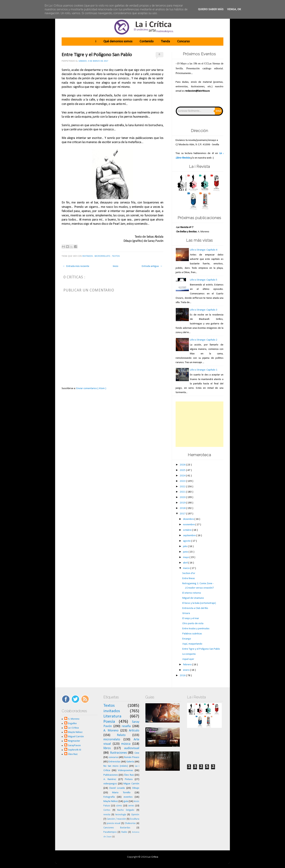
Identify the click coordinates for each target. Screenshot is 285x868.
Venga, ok (234, 9)
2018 (183, 508)
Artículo (134, 731)
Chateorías (130, 823)
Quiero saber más (211, 9)
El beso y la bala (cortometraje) (199, 603)
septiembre (190, 536)
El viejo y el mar (191, 618)
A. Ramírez (110, 779)
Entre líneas (189, 578)
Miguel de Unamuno (193, 598)
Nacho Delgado (126, 810)
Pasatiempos (110, 832)
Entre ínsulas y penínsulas (196, 629)
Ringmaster (74, 741)
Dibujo (136, 788)
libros (107, 748)
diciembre (189, 519)
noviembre (189, 525)
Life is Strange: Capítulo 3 (204, 310)
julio (185, 546)
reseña (126, 726)
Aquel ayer (188, 659)
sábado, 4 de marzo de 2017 (93, 61)
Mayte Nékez (75, 732)
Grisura (186, 613)
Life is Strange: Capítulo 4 (204, 250)
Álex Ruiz (73, 754)
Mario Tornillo (121, 793)
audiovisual (132, 748)
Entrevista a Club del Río (195, 608)
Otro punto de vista (193, 624)
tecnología (121, 815)
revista (107, 815)
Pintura (129, 779)
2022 (183, 487)
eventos (128, 797)
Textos (116, 256)
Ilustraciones (118, 753)
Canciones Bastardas (117, 828)
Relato (121, 735)
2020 (183, 497)
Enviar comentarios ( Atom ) (91, 388)
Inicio (116, 266)
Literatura (112, 716)
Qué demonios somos (118, 42)
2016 (183, 676)
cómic (119, 806)
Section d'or (189, 573)
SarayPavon (74, 746)
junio (186, 552)
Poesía (109, 722)
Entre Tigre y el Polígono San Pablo (97, 55)
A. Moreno (74, 719)
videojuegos (110, 784)
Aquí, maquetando (192, 644)
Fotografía (109, 797)
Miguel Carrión (76, 737)
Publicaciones (111, 775)
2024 (183, 476)
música (126, 744)
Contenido (147, 42)
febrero (188, 665)
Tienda (165, 42)
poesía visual (114, 823)
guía (126, 801)
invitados (88, 256)
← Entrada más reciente (76, 266)
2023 (183, 481)
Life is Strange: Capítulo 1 (204, 370)
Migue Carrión (131, 784)
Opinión (135, 815)
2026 (183, 465)
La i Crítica (73, 728)
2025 (183, 470)
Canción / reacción (116, 819)
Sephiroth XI (75, 750)
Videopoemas (125, 770)
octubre (188, 530)
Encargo (187, 639)
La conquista (189, 654)
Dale (219, 111)
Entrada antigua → (152, 266)
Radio (124, 832)
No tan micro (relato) (116, 766)
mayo (186, 557)
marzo (187, 568)
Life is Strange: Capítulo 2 (204, 340)
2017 (183, 514)
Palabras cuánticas (192, 634)
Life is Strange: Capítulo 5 (204, 280)
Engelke (72, 724)
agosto (187, 541)
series (131, 806)
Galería (130, 762)
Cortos (107, 810)
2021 (183, 492)
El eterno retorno (192, 593)
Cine (137, 753)
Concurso (183, 42)
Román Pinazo (132, 757)
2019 (183, 503)
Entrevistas (115, 762)
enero (187, 670)
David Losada (117, 788)
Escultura (135, 819)
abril (186, 563)
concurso (114, 757)
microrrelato (103, 256)
